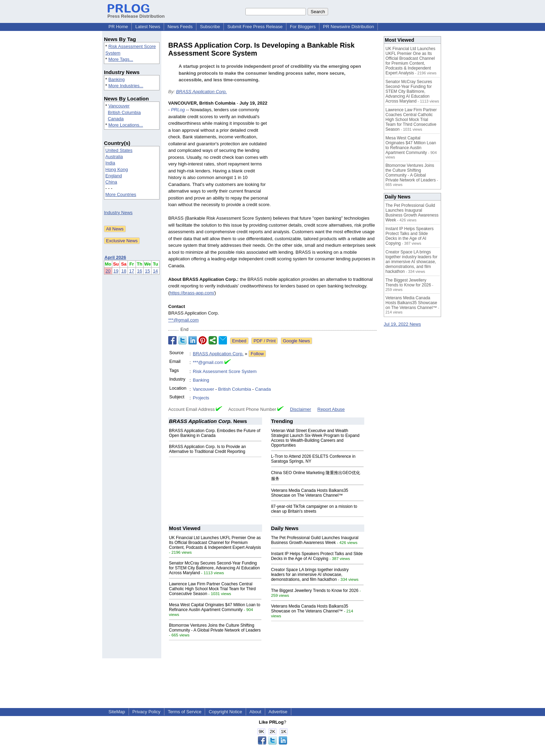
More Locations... (126, 125)
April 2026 (115, 257)
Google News (296, 341)
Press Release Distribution (136, 14)
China (111, 182)
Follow (257, 354)
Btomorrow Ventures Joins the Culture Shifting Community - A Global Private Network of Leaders (215, 628)
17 (132, 271)
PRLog (178, 110)
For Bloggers (303, 27)
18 (124, 271)
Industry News (118, 213)
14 (155, 271)
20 (108, 271)
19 (116, 271)
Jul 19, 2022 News (402, 324)
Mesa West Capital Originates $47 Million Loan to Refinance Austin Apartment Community (215, 607)
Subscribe (210, 27)
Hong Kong (117, 169)
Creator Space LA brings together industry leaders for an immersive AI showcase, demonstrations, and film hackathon (310, 575)
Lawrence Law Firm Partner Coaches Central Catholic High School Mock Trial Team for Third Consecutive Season (212, 589)
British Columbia (124, 112)
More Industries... (126, 86)
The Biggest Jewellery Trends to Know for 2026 (315, 591)
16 (139, 271)
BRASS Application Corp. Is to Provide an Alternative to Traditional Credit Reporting (207, 449)
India (110, 163)
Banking (117, 79)
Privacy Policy (147, 712)
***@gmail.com (184, 320)
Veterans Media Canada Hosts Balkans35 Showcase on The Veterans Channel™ (310, 493)
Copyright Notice (225, 712)
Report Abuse (331, 409)
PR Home (118, 27)
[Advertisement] (325, 151)
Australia (114, 157)
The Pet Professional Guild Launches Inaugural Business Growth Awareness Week (315, 540)
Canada (116, 119)
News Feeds (180, 27)
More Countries (121, 194)
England (114, 176)
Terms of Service (185, 712)
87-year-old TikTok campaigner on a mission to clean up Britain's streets (314, 509)
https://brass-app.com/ (192, 293)
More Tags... (121, 59)
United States (119, 150)
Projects (201, 398)
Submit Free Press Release (255, 27)
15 (147, 271)
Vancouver (119, 106)
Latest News (148, 27)
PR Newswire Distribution (348, 27)
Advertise (278, 712)
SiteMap (117, 712)
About (255, 712)
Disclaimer (300, 409)
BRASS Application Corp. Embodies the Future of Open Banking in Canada (215, 433)
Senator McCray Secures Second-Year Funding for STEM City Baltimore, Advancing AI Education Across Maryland (214, 568)
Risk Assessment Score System (225, 371)
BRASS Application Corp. (201, 92)
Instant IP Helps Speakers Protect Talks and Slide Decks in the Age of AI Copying (317, 556)
